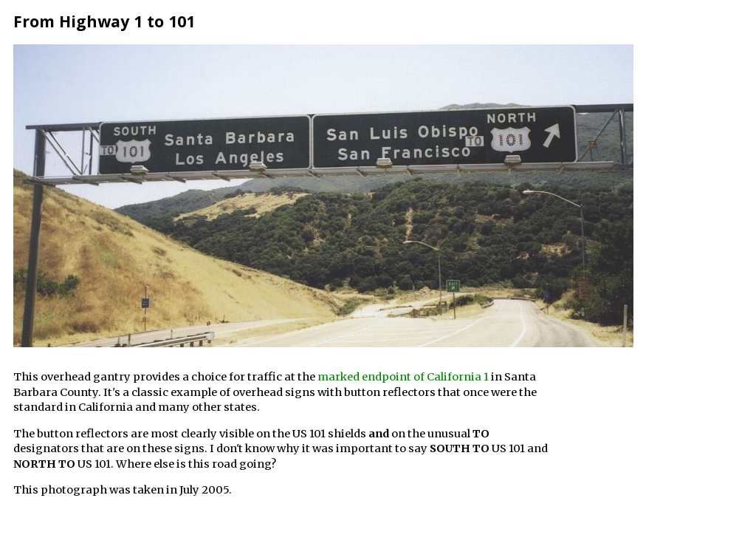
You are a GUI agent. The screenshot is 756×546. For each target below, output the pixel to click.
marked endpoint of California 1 (403, 377)
